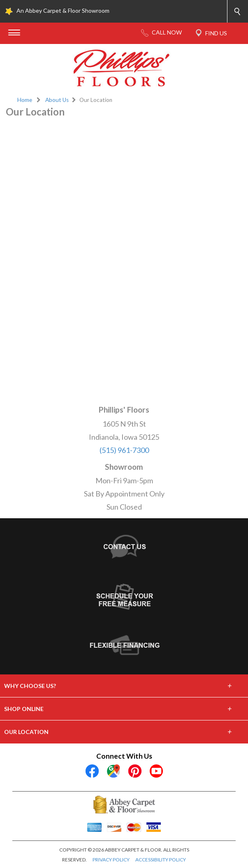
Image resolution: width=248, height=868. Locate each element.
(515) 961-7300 (124, 450)
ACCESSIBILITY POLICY (161, 860)
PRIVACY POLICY (111, 860)
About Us (57, 100)
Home (25, 100)
